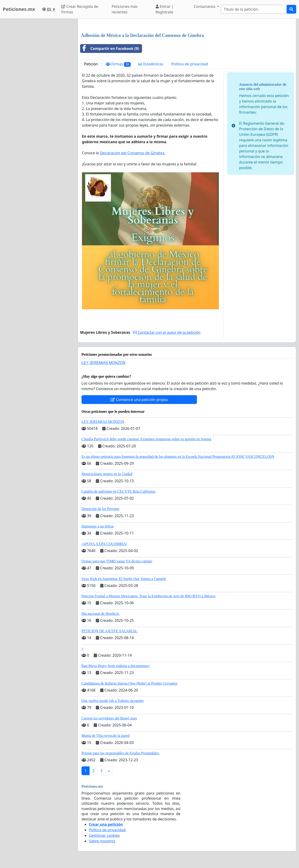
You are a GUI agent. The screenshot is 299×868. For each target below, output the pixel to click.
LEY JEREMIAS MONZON (103, 363)
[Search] (254, 9)
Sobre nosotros (102, 841)
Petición (91, 64)
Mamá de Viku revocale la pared (106, 736)
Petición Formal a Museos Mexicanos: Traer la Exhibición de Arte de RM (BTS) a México (148, 596)
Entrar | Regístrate (165, 9)
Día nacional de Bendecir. (101, 614)
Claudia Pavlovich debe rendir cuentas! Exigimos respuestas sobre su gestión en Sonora (146, 439)
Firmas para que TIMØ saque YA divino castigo (117, 561)
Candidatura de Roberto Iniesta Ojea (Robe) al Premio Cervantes (130, 683)
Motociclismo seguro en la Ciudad (107, 474)
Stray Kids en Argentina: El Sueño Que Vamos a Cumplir (124, 579)
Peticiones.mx (19, 9)
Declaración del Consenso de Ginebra (133, 153)
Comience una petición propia (139, 400)
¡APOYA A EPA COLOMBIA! (104, 544)
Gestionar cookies (104, 835)
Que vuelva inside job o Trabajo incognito (113, 701)
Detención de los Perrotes (100, 509)
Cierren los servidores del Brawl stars (109, 718)
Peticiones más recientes (124, 9)
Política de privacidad (190, 64)
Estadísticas (151, 64)
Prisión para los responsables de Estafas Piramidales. (121, 753)
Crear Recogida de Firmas (80, 9)
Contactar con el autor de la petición (167, 332)
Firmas (118, 64)
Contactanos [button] (205, 6)
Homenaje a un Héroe (98, 526)
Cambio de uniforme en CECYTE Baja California (118, 491)
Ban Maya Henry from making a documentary (116, 666)
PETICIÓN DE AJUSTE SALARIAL (109, 631)
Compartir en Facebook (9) (110, 49)
